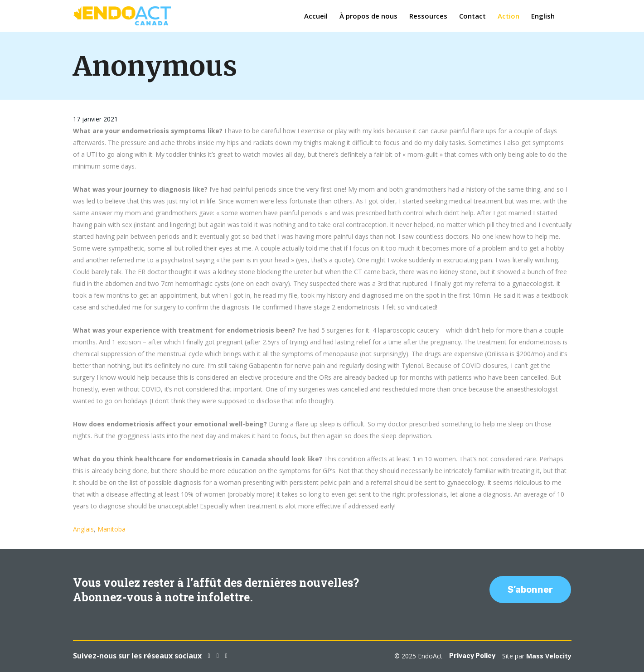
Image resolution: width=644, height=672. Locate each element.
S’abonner (530, 590)
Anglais (83, 529)
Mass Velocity (549, 656)
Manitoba (111, 529)
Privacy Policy (472, 656)
